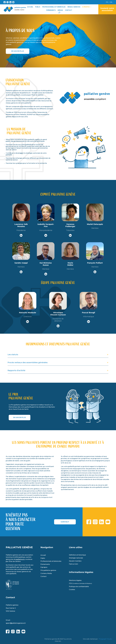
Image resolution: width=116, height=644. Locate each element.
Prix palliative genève (48, 570)
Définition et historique (77, 555)
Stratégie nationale (76, 558)
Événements (51, 10)
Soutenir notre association (107, 9)
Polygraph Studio (105, 639)
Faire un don (73, 564)
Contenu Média (46, 573)
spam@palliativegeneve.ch (16, 623)
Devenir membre (75, 561)
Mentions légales (75, 580)
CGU (80, 583)
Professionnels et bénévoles (51, 561)
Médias (60, 10)
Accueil (30, 7)
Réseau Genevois (74, 7)
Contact (69, 10)
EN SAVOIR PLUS (18, 51)
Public (38, 7)
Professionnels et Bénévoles (54, 7)
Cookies (72, 590)
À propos (86, 7)
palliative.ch (20, 559)
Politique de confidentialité (79, 587)
